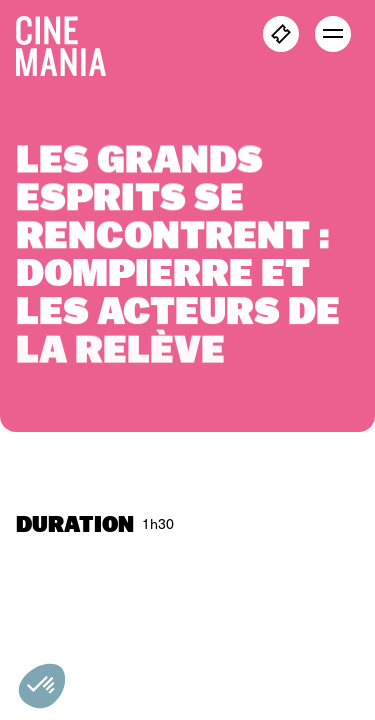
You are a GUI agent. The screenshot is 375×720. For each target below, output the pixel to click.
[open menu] (333, 34)
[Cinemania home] (69, 42)
